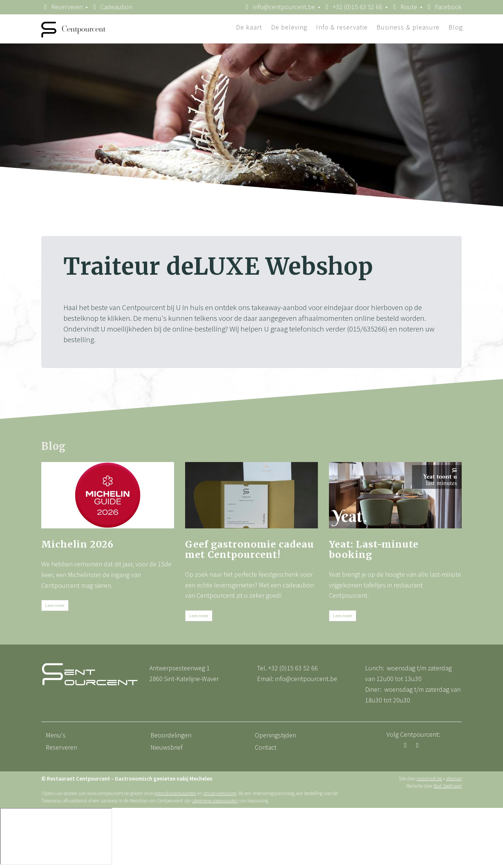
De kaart (249, 27)
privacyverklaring (220, 793)
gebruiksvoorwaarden (175, 793)
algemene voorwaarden (215, 801)
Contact (266, 747)
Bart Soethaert (448, 786)
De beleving (289, 27)
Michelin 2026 (77, 544)
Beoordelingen (171, 735)
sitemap (454, 779)
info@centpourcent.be (306, 679)
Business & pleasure (408, 27)
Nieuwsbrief (166, 747)
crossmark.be (429, 779)
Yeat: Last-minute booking (374, 549)
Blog (456, 27)
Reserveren (62, 7)
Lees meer (55, 605)
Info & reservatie (342, 27)
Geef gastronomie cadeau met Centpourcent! (250, 549)
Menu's (56, 735)
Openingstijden (275, 735)
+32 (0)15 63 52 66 (293, 668)
